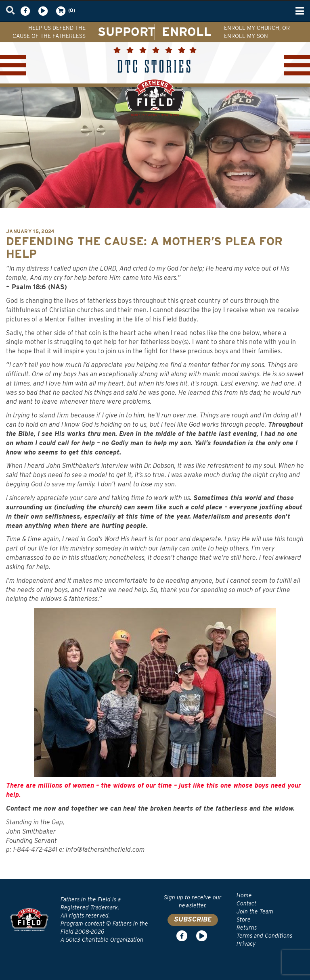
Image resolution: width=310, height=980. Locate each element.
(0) (65, 11)
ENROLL (187, 31)
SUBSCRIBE (193, 919)
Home (244, 895)
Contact (246, 903)
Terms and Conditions (264, 936)
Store (244, 920)
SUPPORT (127, 31)
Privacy (246, 944)
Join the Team (255, 911)
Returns (247, 928)
